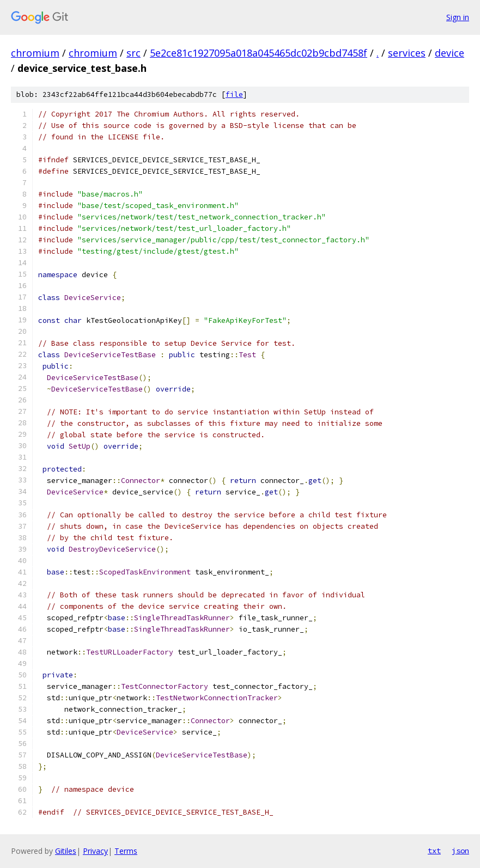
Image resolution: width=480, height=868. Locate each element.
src (133, 53)
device (449, 53)
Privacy (95, 851)
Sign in (458, 17)
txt (434, 851)
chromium (35, 53)
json (460, 851)
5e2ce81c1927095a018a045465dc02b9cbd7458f (259, 53)
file (234, 94)
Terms (126, 851)
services (407, 53)
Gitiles (66, 851)
